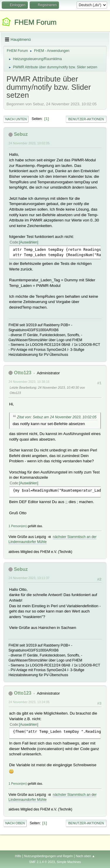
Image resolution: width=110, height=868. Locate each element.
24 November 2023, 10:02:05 (29, 143)
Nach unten (16, 119)
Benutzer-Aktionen (86, 119)
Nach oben (15, 823)
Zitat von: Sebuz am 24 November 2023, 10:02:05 (57, 417)
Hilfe (18, 856)
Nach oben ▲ (85, 856)
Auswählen (29, 242)
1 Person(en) (18, 526)
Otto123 (23, 373)
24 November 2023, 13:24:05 (29, 702)
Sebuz (21, 134)
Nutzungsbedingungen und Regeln (48, 856)
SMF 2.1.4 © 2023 (42, 862)
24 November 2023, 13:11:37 (29, 578)
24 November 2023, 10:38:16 (29, 382)
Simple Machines (69, 862)
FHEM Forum (35, 22)
